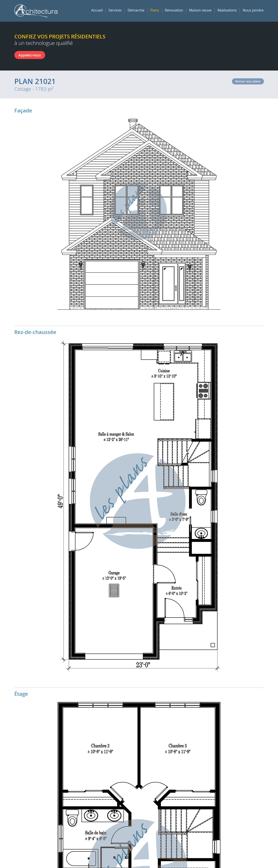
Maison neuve (200, 10)
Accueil (97, 10)
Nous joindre (253, 10)
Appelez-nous (30, 55)
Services (115, 10)
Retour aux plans (248, 81)
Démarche (136, 10)
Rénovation (174, 10)
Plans (155, 10)
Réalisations (227, 10)
